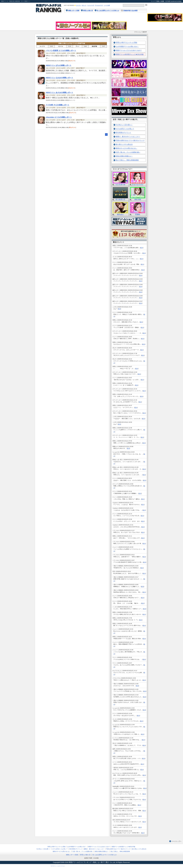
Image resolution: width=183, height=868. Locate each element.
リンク (153, 1)
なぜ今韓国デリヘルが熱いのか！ (127, 46)
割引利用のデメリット (123, 133)
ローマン (79, 5)
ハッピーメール (60, 866)
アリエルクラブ (99, 5)
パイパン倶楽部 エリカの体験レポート (61, 51)
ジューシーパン (138, 184)
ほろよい (120, 214)
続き (142, 248)
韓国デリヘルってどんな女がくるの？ (129, 50)
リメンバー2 (91, 5)
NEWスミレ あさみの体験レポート (60, 93)
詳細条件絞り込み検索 (130, 11)
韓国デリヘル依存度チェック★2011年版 (130, 54)
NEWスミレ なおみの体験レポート (60, 78)
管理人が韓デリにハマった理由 (127, 43)
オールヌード (120, 199)
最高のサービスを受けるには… (127, 148)
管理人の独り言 (88, 11)
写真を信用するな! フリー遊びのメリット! (130, 140)
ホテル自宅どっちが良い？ (125, 129)
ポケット (84, 5)
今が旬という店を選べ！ (124, 125)
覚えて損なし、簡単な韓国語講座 (127, 160)
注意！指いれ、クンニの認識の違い (128, 152)
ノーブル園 (107, 5)
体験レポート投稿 (74, 11)
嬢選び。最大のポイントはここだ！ (128, 137)
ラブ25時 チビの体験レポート (58, 105)
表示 (119, 309)
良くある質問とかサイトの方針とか (108, 11)
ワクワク (53, 866)
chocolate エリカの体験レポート (59, 117)
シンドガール (120, 184)
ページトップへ (176, 841)
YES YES (138, 199)
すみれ (138, 214)
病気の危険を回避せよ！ (124, 156)
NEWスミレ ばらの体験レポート (59, 65)
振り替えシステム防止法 (124, 144)
